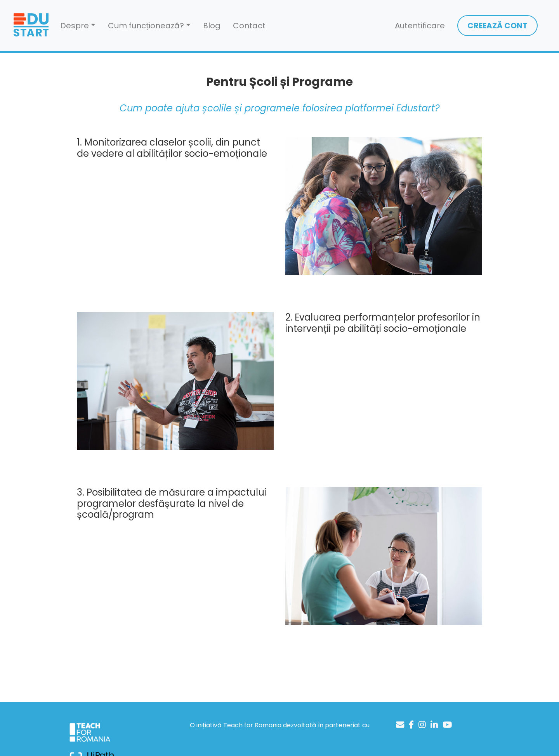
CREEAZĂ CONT (497, 26)
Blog (212, 26)
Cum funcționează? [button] (146, 26)
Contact (249, 26)
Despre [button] (75, 26)
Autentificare (420, 26)
